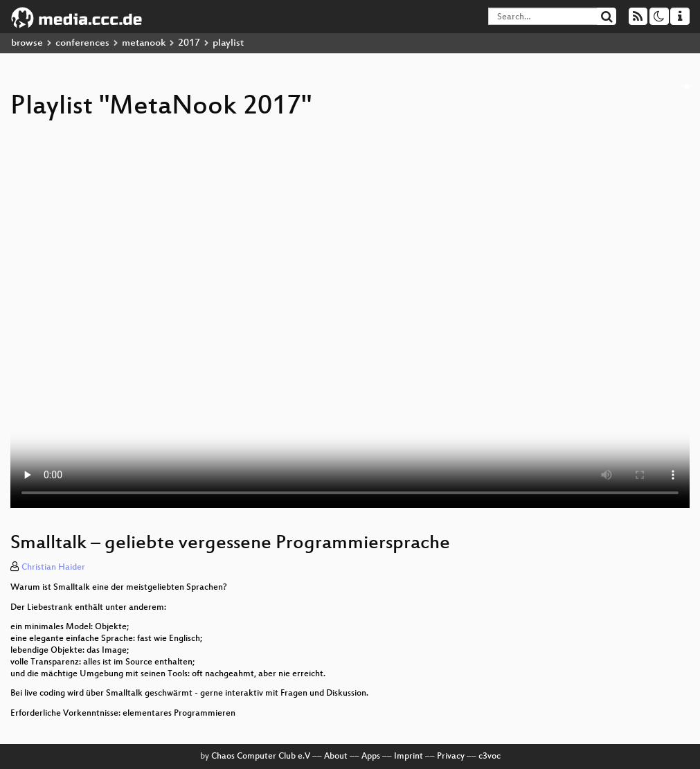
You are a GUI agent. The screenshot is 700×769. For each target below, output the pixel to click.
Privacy (451, 757)
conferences (82, 43)
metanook (144, 43)
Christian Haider (53, 568)
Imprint (409, 757)
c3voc (490, 757)
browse (27, 43)
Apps (371, 757)
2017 (189, 43)
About (336, 757)
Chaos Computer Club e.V (261, 757)
